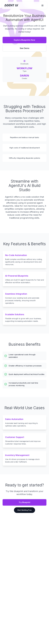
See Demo (25, 48)
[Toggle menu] (42, 5)
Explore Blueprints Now (24, 40)
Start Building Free (24, 510)
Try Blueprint (24, 502)
